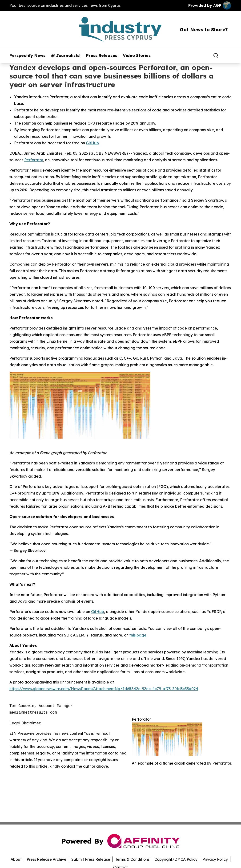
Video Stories (137, 55)
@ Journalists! (66, 55)
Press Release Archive (46, 859)
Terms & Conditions (132, 859)
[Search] (216, 55)
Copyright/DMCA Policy (176, 859)
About (16, 859)
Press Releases (102, 55)
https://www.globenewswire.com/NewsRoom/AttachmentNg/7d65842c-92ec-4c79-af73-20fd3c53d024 (104, 689)
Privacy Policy (215, 859)
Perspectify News (27, 55)
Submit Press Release (91, 859)
